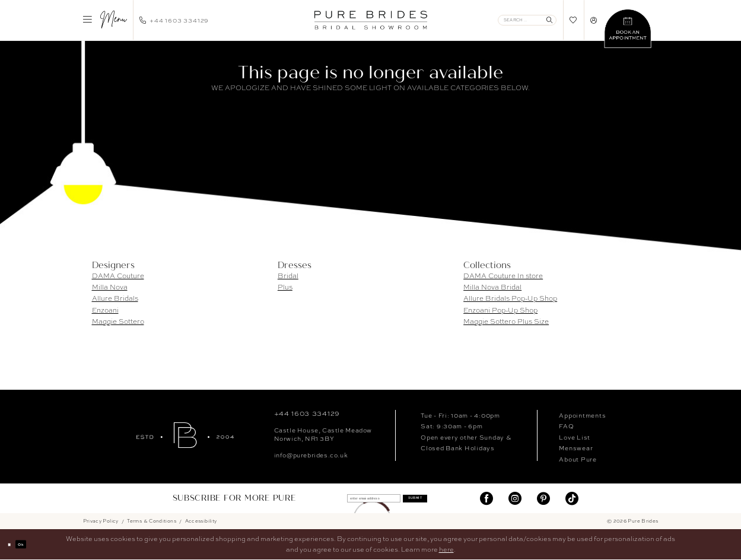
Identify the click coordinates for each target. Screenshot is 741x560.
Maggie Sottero (118, 322)
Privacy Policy (101, 521)
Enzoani (105, 310)
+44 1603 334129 (307, 413)
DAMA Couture (118, 276)
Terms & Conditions (152, 521)
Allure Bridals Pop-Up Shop (510, 298)
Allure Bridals (115, 298)
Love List (575, 437)
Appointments (582, 415)
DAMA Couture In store (503, 276)
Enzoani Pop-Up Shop (500, 310)
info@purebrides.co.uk (311, 455)
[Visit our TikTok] (572, 499)
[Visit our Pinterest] (543, 499)
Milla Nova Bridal (492, 287)
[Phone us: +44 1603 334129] (174, 20)
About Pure (578, 459)
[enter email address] (363, 499)
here (446, 550)
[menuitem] (104, 20)
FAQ (566, 426)
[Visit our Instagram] (515, 499)
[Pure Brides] (185, 435)
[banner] (370, 20)
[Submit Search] (549, 20)
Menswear (576, 448)
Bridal (288, 276)
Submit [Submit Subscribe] (437, 499)
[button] (104, 20)
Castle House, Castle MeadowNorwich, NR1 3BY (323, 434)
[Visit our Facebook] (486, 499)
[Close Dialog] (13, 545)
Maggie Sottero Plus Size (506, 322)
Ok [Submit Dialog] (32, 545)
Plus (285, 287)
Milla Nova (110, 287)
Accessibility (201, 521)
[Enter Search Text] (527, 20)
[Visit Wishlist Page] (573, 20)
